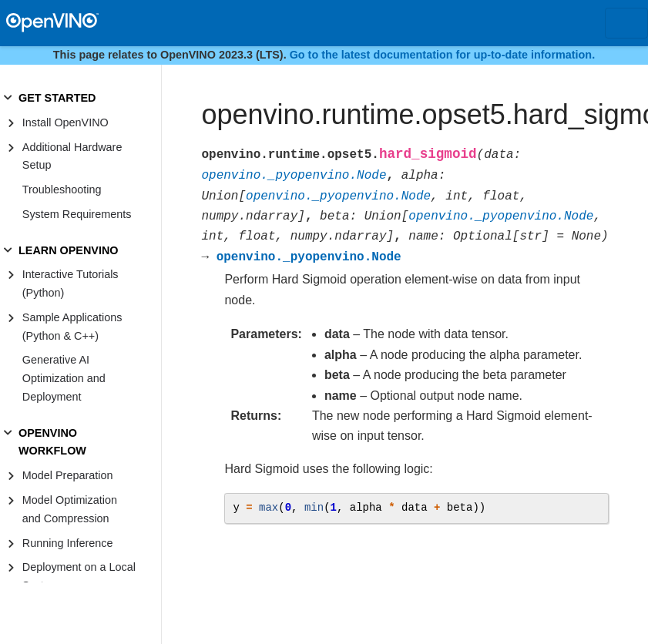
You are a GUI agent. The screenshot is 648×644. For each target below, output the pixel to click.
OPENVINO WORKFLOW (52, 442)
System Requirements (77, 214)
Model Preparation (68, 475)
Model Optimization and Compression (70, 509)
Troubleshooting (62, 190)
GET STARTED (57, 98)
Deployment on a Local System (79, 576)
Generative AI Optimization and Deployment (64, 378)
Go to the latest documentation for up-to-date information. (443, 55)
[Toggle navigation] (626, 23)
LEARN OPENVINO (69, 250)
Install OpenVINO (65, 122)
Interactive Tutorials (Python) (71, 283)
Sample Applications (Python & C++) (72, 327)
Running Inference (68, 543)
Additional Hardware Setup (72, 156)
